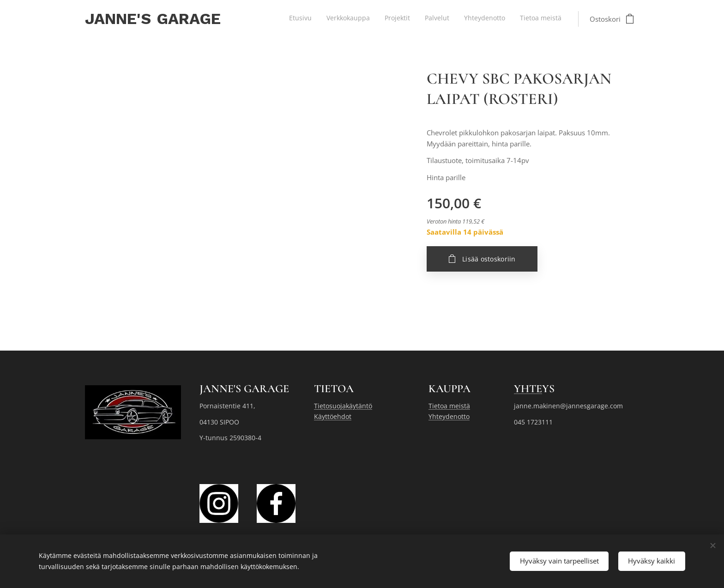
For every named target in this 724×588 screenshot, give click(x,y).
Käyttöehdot (333, 416)
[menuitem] (490, 19)
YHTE (528, 389)
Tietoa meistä (449, 406)
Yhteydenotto (449, 416)
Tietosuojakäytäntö (343, 406)
